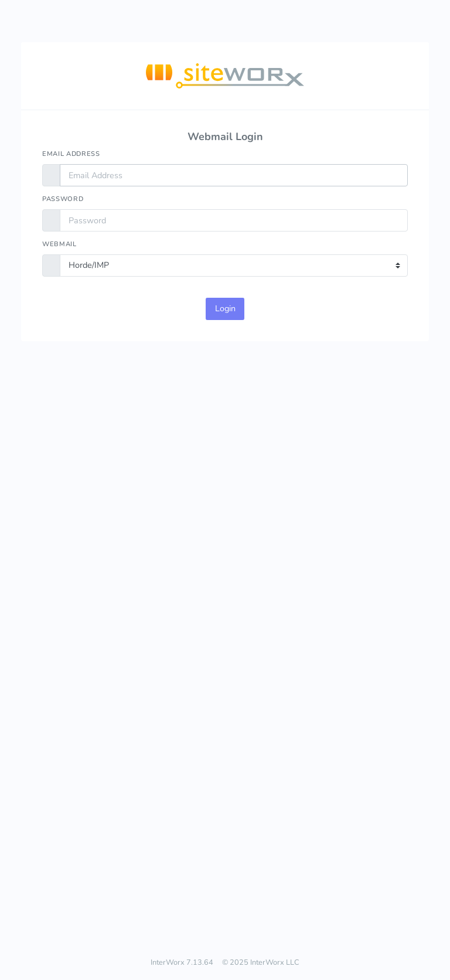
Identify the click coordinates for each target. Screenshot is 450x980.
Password (63, 199)
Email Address (71, 154)
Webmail (59, 244)
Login (225, 308)
